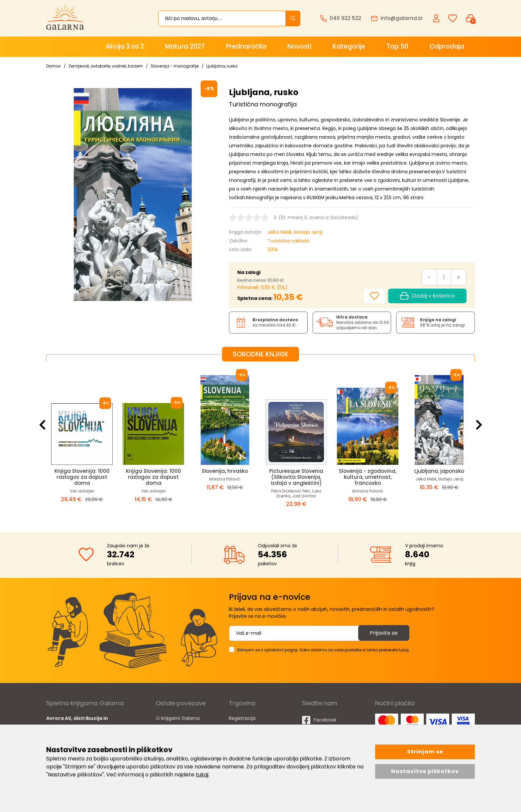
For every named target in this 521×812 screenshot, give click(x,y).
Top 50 (397, 46)
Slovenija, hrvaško (225, 471)
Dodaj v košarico (427, 296)
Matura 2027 (185, 46)
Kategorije (349, 46)
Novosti (299, 46)
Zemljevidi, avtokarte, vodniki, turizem (106, 66)
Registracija (242, 718)
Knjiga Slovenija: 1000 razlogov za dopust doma (82, 477)
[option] (82, 441)
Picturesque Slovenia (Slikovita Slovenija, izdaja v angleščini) (296, 477)
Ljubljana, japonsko (439, 471)
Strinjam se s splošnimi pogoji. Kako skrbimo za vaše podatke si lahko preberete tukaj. (323, 650)
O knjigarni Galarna (178, 718)
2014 (273, 249)
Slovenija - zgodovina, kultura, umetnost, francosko (368, 477)
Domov (53, 66)
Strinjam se (425, 752)
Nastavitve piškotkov (425, 771)
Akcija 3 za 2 (125, 46)
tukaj (202, 775)
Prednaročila (246, 46)
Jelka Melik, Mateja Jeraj (295, 232)
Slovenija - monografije (175, 66)
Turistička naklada (288, 241)
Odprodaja (447, 46)
